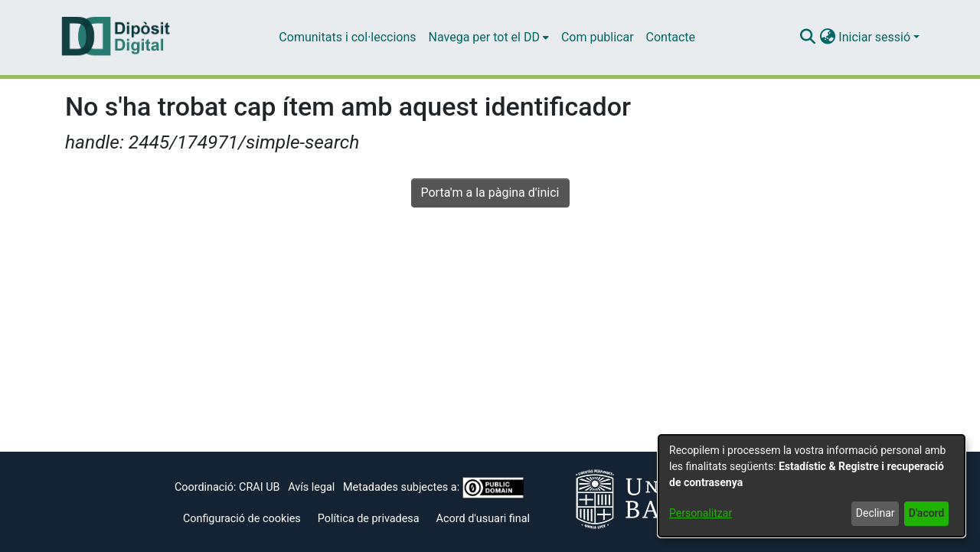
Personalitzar (701, 513)
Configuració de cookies (242, 519)
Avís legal (311, 487)
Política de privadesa (369, 519)
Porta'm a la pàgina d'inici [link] (490, 193)
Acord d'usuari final (483, 519)
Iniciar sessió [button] (876, 37)
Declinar (875, 513)
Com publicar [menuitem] (598, 37)
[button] (807, 38)
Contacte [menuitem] (671, 37)
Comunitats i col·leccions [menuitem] (347, 37)
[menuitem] (489, 38)
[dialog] (812, 486)
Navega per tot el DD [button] (484, 37)
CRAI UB (259, 487)
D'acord (927, 513)
